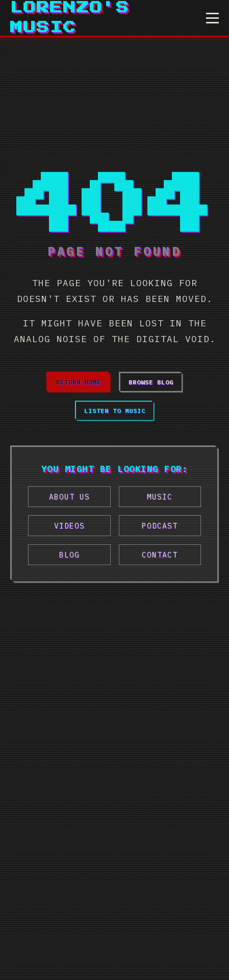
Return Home (79, 382)
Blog (69, 555)
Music (160, 497)
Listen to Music (115, 411)
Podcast (160, 526)
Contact (160, 555)
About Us (69, 497)
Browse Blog (151, 382)
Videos (69, 526)
